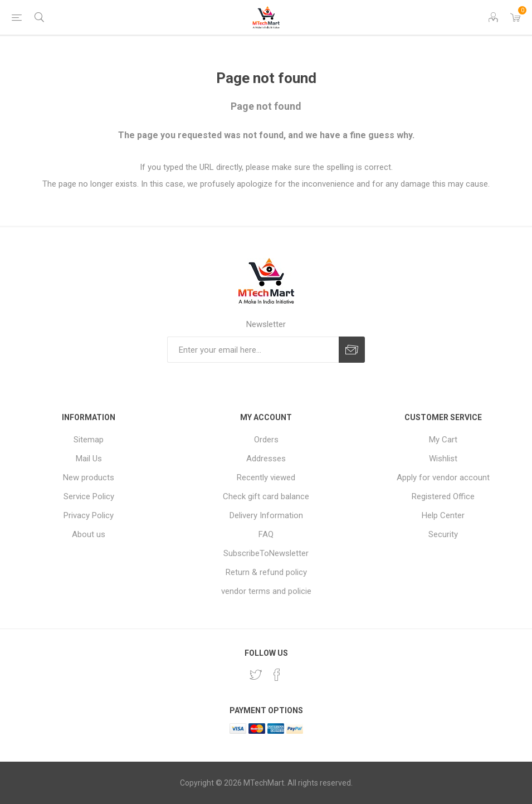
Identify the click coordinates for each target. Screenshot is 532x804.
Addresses (266, 459)
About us (89, 534)
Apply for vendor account (443, 477)
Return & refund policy (266, 572)
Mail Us (89, 459)
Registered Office (443, 496)
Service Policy (89, 496)
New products (89, 477)
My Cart (443, 440)
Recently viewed (266, 477)
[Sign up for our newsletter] (253, 350)
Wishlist (443, 459)
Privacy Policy (89, 515)
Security (443, 534)
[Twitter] (256, 675)
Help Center (443, 515)
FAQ (266, 534)
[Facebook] (277, 675)
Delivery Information (266, 515)
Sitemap (89, 440)
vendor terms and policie (266, 591)
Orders (266, 440)
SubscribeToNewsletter (266, 553)
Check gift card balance (266, 496)
